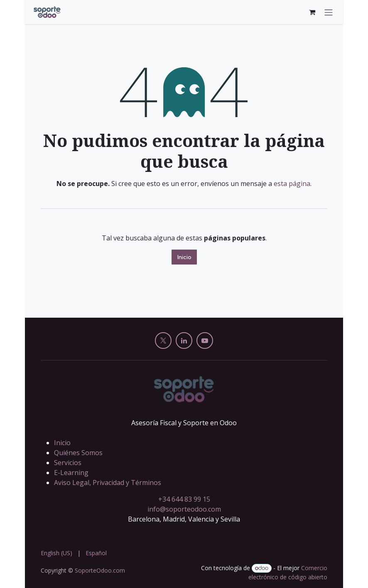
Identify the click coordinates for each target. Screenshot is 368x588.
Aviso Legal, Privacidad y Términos (108, 483)
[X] (163, 341)
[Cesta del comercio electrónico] (312, 12)
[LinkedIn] (184, 341)
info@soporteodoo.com (184, 509)
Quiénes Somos (78, 453)
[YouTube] (205, 341)
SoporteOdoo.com (100, 570)
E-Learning (71, 473)
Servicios (68, 463)
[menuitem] (56, 553)
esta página (292, 184)
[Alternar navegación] (329, 12)
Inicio (184, 257)
